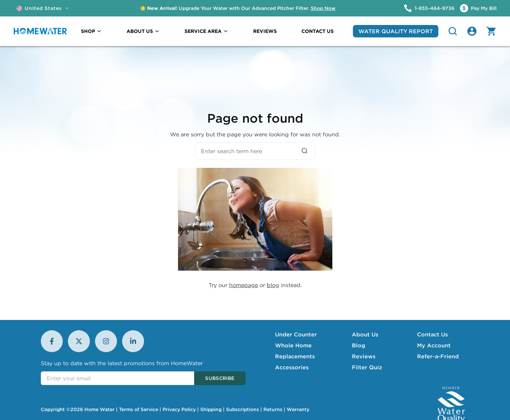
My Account (434, 345)
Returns (273, 409)
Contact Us (432, 334)
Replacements (295, 356)
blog (273, 285)
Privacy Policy (179, 409)
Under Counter (296, 334)
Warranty (298, 409)
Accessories (292, 367)
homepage (244, 285)
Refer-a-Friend (438, 356)
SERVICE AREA (206, 31)
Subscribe (220, 378)
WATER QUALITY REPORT (396, 31)
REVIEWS (265, 31)
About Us (365, 334)
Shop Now (323, 8)
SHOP (91, 31)
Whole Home (293, 345)
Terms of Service (139, 409)
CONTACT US (318, 31)
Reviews (364, 356)
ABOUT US (143, 31)
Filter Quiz (367, 367)
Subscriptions (242, 409)
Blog (359, 345)
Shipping (211, 409)
